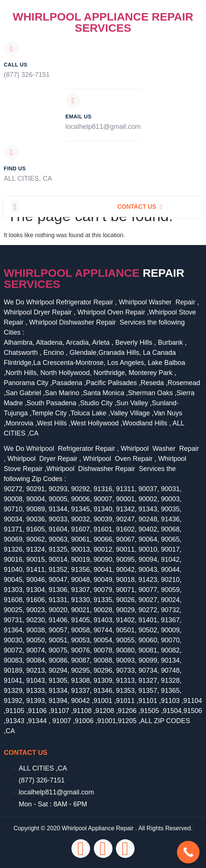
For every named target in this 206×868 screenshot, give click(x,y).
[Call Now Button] (188, 852)
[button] (15, 207)
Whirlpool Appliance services (94, 278)
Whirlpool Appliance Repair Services (103, 22)
